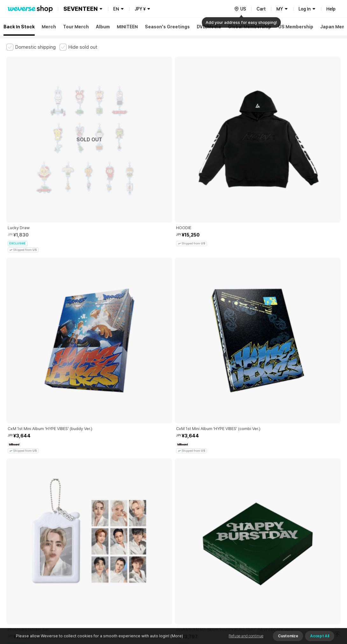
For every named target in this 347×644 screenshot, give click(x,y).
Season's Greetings (167, 27)
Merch (49, 27)
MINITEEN (127, 27)
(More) (176, 636)
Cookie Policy (238, 538)
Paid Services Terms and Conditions (84, 538)
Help (331, 9)
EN (116, 9)
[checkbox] (31, 47)
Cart (261, 9)
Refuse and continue (246, 636)
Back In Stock (19, 27)
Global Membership (250, 27)
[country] (240, 9)
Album (103, 27)
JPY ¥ (140, 9)
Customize (288, 636)
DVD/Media (209, 27)
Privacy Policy (205, 538)
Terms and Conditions (24, 538)
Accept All (320, 636)
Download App (325, 603)
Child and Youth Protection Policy (155, 538)
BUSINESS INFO (114, 566)
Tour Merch (76, 27)
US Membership (296, 27)
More (173, 493)
